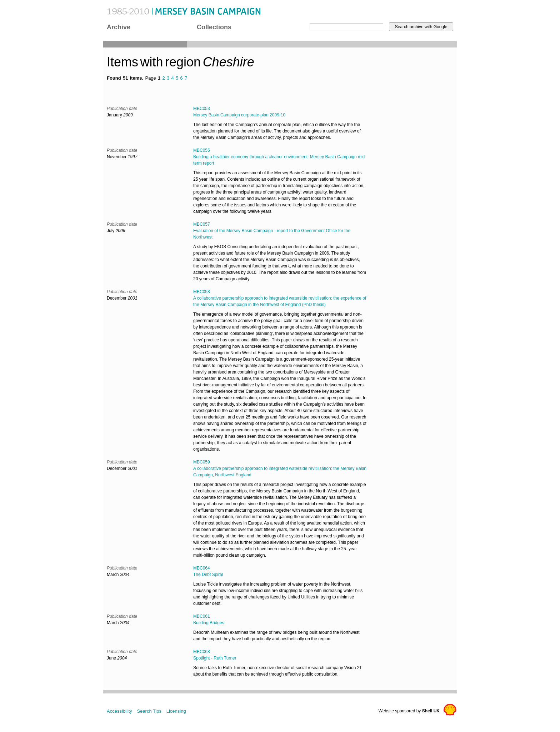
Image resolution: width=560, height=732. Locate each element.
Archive (119, 27)
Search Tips (149, 711)
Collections (214, 27)
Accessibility (119, 711)
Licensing (176, 711)
